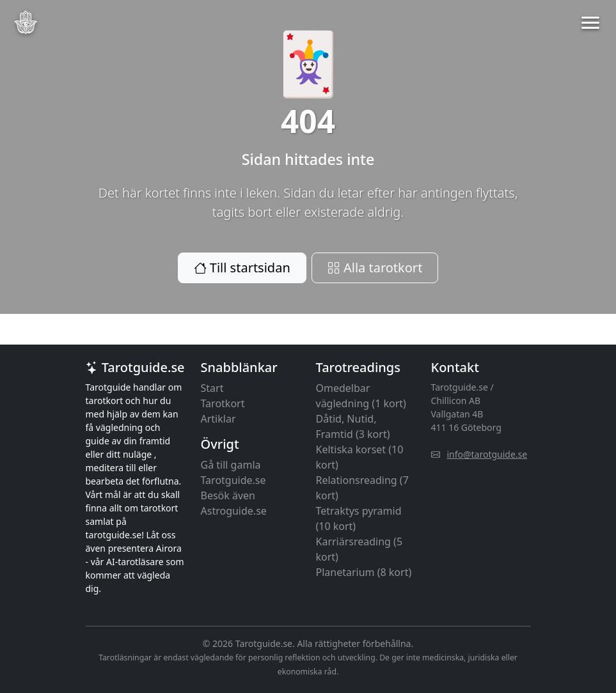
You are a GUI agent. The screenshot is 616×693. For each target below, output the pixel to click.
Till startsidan (242, 268)
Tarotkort (223, 403)
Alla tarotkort (375, 268)
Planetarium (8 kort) (364, 572)
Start (212, 388)
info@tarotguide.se (487, 454)
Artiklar (218, 419)
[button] (590, 22)
